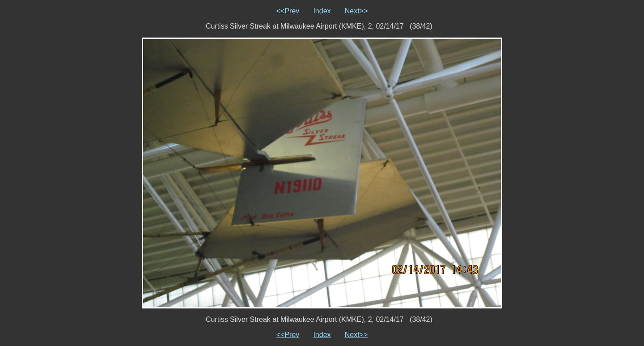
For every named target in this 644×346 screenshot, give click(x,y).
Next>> (356, 11)
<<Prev (288, 11)
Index (322, 11)
